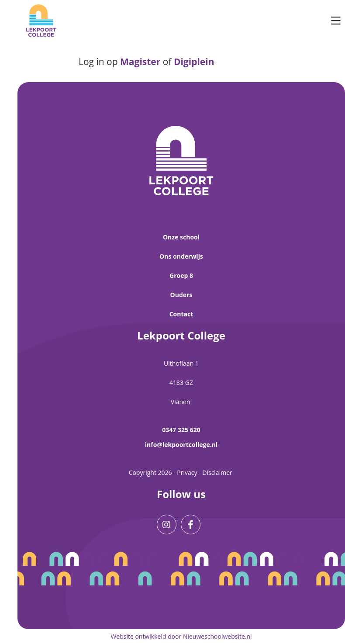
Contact (181, 314)
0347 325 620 (181, 430)
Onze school (181, 237)
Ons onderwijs (181, 256)
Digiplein (194, 62)
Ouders (181, 295)
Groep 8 (181, 275)
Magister (140, 62)
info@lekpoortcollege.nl (181, 445)
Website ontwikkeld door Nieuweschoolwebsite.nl (181, 636)
